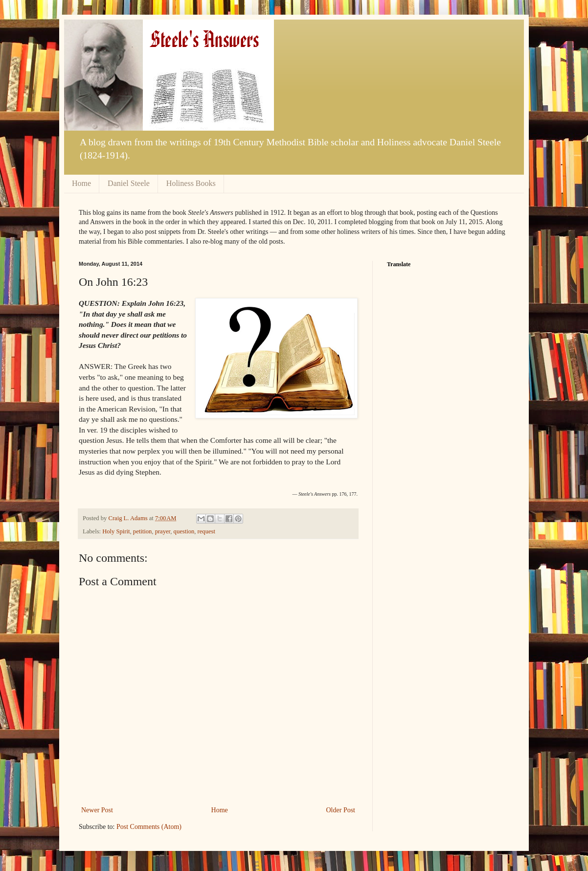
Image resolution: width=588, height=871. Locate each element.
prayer (163, 531)
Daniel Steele (129, 183)
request (206, 531)
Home (81, 183)
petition (142, 531)
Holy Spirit (116, 531)
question (184, 531)
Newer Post (97, 810)
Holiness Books (191, 183)
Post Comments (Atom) (149, 827)
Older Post (341, 810)
